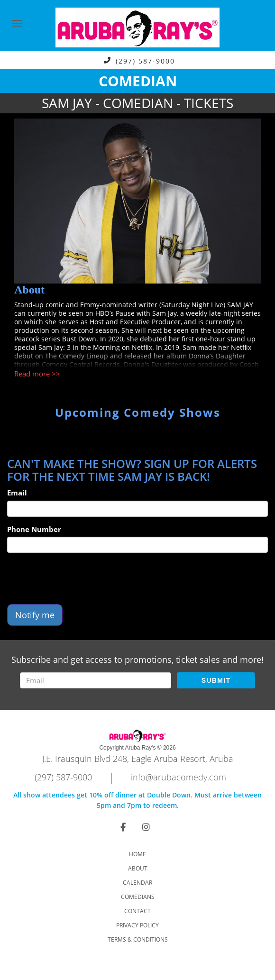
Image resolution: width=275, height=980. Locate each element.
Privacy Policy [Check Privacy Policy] (137, 925)
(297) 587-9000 (145, 60)
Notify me (35, 615)
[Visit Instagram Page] (146, 827)
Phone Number (34, 529)
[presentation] (79, 578)
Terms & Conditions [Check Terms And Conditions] (138, 939)
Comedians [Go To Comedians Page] (138, 897)
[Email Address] (96, 680)
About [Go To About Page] (138, 868)
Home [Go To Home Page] (137, 854)
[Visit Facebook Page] (123, 827)
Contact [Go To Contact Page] (137, 911)
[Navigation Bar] (17, 23)
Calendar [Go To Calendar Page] (137, 883)
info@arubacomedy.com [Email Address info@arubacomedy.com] (179, 777)
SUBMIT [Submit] (216, 680)
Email (17, 493)
